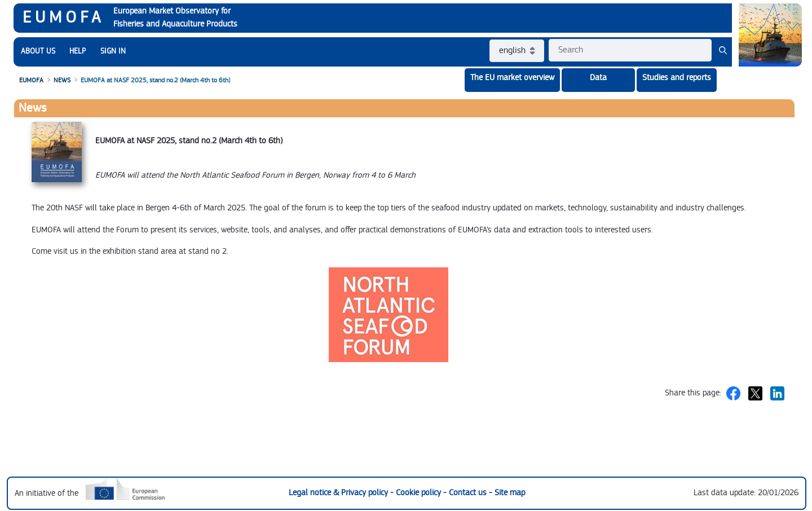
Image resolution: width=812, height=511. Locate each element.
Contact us (469, 493)
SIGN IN (113, 51)
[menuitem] (38, 52)
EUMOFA (63, 17)
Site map (510, 493)
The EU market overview (512, 78)
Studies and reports (677, 78)
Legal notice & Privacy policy (339, 493)
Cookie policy (420, 493)
